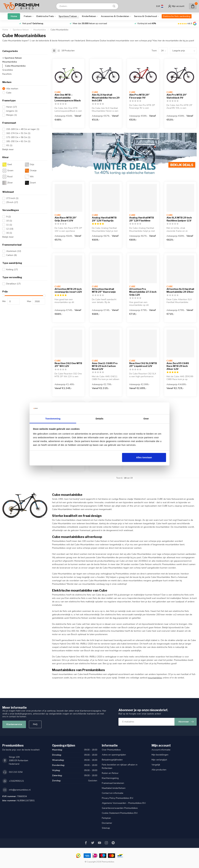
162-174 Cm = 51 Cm (18, 133)
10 (9, 221)
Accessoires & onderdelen (115, 16)
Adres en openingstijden (114, 755)
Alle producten (159, 770)
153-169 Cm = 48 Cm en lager (23, 129)
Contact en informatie (113, 793)
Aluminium (14, 251)
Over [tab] (146, 419)
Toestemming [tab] (53, 419)
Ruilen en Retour (110, 773)
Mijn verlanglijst (159, 760)
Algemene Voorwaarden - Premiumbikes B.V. (124, 803)
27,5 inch (12, 198)
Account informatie (161, 750)
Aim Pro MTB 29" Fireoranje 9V (139, 96)
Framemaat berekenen (113, 783)
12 (10, 229)
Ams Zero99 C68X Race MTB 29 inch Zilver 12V (178, 366)
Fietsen (28, 16)
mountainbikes (155, 678)
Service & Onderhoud (145, 16)
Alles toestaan (144, 457)
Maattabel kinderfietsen (114, 788)
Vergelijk (156, 765)
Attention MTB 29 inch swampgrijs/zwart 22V (68, 290)
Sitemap (106, 828)
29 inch (12, 202)
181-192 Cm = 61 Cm (18, 141)
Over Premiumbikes (111, 750)
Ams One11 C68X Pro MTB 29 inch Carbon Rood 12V (105, 366)
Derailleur (13, 284)
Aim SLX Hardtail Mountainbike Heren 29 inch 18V (106, 98)
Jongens (12, 111)
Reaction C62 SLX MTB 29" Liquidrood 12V (143, 365)
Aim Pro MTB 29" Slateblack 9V (177, 96)
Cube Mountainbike (59, 30)
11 (9, 225)
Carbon (11, 255)
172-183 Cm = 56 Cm (18, 137)
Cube (9, 93)
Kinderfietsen (89, 16)
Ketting (12, 270)
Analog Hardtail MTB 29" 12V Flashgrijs (104, 219)
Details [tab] (99, 419)
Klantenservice (14, 724)
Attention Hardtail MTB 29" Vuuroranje (104, 290)
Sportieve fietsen (68, 16)
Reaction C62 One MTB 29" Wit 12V (68, 365)
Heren (12, 107)
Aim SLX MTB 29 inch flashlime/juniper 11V (179, 219)
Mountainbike (40, 30)
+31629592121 (16, 781)
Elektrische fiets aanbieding (177, 16)
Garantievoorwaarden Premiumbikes (120, 808)
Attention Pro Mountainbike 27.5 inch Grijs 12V (143, 292)
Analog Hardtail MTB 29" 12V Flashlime (142, 219)
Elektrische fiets (45, 16)
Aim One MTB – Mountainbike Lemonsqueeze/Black (68, 98)
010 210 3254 (16, 772)
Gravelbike (8, 70)
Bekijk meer (8, 149)
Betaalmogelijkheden (112, 760)
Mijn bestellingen (160, 755)
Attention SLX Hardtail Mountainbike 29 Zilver (180, 290)
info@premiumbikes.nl (20, 790)
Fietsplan (106, 818)
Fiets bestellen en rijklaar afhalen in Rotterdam (120, 766)
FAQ (35, 724)
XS (9, 145)
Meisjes (12, 115)
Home (14, 16)
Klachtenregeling (110, 778)
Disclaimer (107, 823)
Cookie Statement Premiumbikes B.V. (120, 813)
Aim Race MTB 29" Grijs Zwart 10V (66, 219)
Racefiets (7, 74)
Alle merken (12, 89)
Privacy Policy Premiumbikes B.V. (118, 798)
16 (9, 233)
